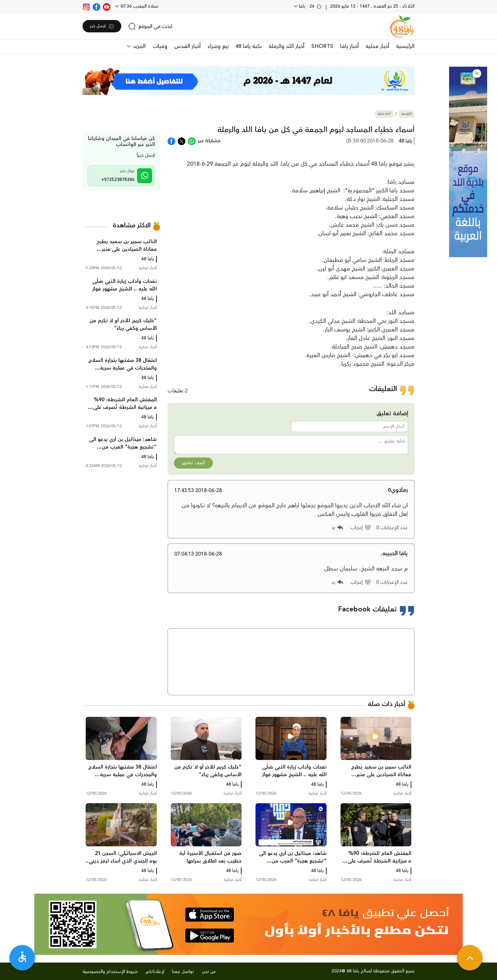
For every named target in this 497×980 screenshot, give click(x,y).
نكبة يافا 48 (248, 46)
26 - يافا (310, 6)
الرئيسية (405, 46)
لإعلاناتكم (155, 972)
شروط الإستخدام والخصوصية (110, 972)
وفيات (160, 46)
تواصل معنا (183, 972)
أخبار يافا (349, 46)
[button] (477, 73)
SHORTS (322, 46)
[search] (150, 26)
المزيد (139, 46)
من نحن (209, 972)
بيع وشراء (218, 46)
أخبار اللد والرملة (286, 46)
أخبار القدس (187, 46)
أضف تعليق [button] (193, 463)
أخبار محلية (377, 46)
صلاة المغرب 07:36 (139, 6)
